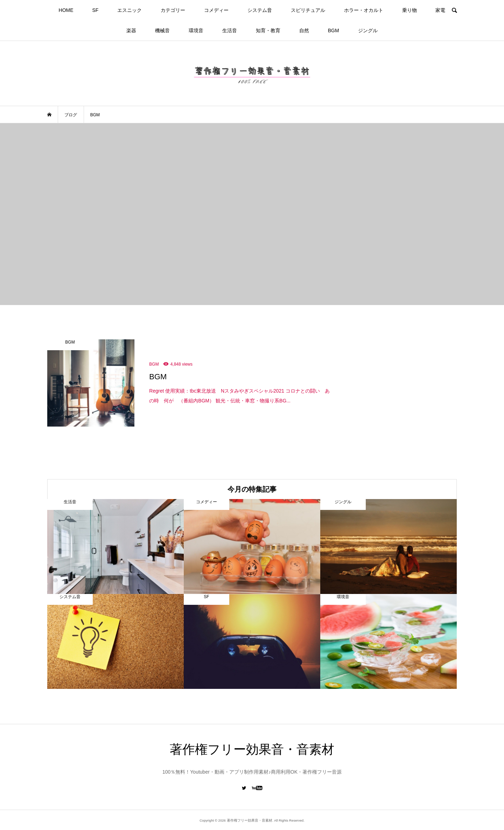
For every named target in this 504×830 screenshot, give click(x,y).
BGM (334, 30)
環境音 (196, 30)
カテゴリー (173, 10)
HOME (66, 10)
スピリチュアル (308, 10)
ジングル (368, 30)
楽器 (131, 30)
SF (95, 10)
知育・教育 (268, 30)
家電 (440, 10)
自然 (304, 30)
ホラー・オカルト (364, 10)
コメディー (216, 10)
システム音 (260, 10)
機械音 (162, 30)
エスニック (129, 10)
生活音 (230, 30)
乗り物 (409, 10)
